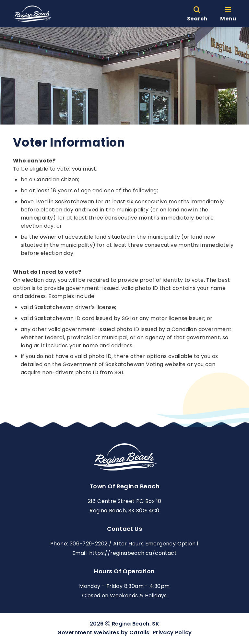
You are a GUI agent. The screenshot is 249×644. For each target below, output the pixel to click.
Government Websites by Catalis (103, 632)
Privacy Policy (172, 632)
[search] (197, 14)
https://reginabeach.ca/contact (133, 553)
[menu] (228, 14)
